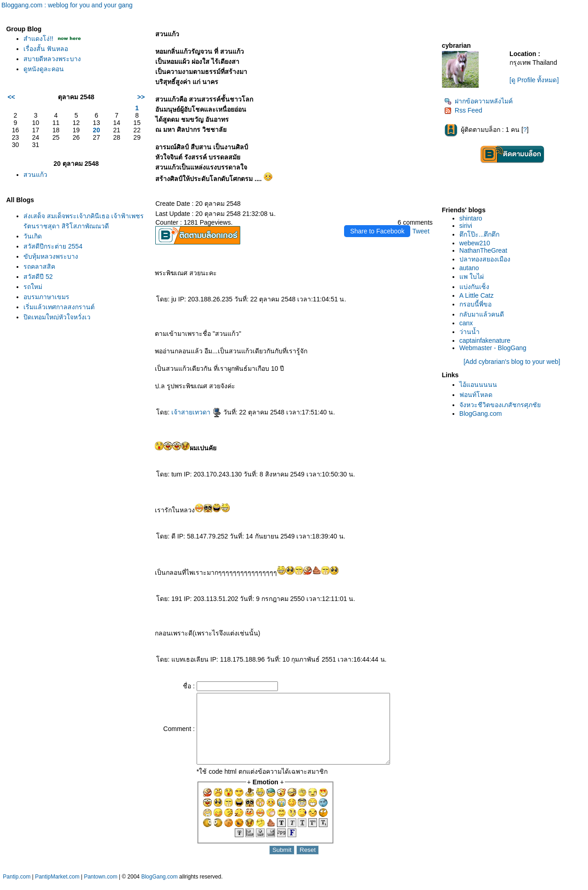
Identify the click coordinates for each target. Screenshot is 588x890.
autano (469, 268)
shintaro (471, 218)
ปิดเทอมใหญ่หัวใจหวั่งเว (57, 317)
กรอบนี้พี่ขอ (475, 304)
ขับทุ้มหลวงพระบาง (51, 256)
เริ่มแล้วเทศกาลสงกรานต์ (59, 307)
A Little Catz (477, 295)
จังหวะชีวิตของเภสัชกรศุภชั (500, 405)
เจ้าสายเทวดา (196, 412)
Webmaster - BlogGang (493, 348)
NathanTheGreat (483, 250)
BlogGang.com (481, 414)
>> (141, 97)
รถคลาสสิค (39, 266)
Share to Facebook (377, 231)
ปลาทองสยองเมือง (485, 259)
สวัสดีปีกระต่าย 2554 (53, 246)
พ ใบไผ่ (472, 277)
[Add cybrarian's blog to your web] (512, 362)
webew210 (475, 243)
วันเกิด (33, 236)
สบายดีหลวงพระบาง (52, 59)
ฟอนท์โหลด (476, 395)
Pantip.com (17, 885)
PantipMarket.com (57, 885)
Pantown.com (101, 885)
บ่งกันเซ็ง (474, 287)
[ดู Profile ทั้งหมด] (534, 80)
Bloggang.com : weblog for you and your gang (67, 5)
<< (11, 97)
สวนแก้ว (35, 175)
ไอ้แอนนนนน (478, 385)
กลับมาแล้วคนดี (482, 314)
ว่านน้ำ (469, 332)
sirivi (466, 226)
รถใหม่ (33, 287)
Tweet (421, 231)
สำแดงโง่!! (38, 39)
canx (466, 323)
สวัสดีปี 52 (38, 277)
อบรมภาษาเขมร (46, 297)
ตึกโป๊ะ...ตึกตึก (480, 234)
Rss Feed (463, 110)
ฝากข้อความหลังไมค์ (478, 101)
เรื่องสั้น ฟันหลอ (46, 49)
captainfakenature (485, 340)
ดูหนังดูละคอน (44, 69)
